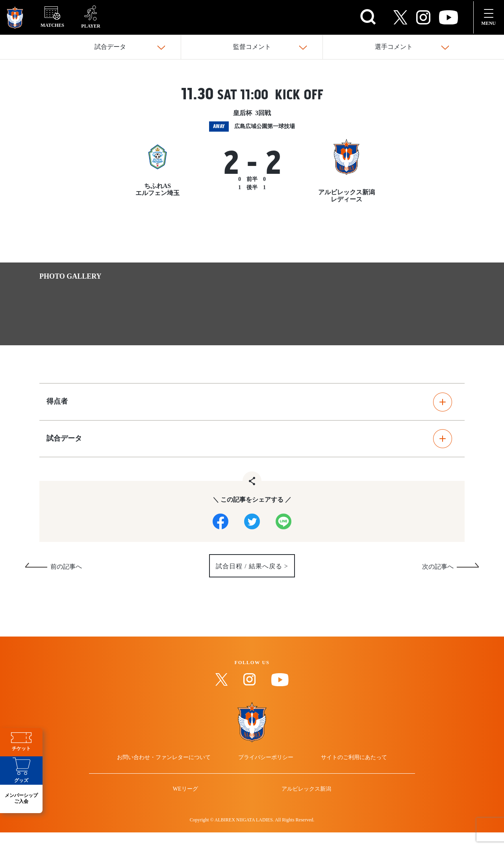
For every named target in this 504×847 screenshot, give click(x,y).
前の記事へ (66, 570)
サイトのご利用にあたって (347, 765)
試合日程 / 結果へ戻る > (252, 570)
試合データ (110, 47)
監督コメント (252, 47)
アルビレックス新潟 (302, 804)
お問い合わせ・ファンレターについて (171, 765)
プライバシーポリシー (266, 765)
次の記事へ (438, 570)
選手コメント (394, 47)
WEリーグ (190, 804)
